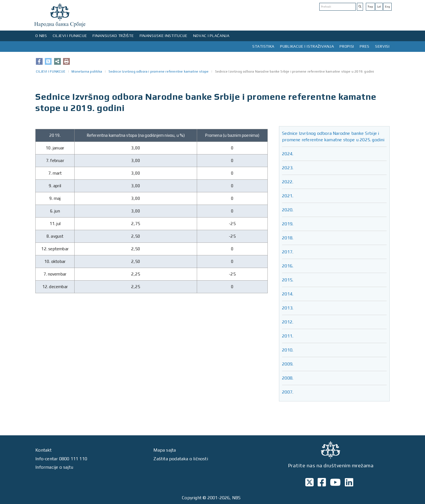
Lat (379, 7)
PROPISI (347, 46)
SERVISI (382, 46)
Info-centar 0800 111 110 (61, 459)
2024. (288, 154)
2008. (288, 378)
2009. (288, 364)
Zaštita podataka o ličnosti (181, 459)
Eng (387, 7)
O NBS (41, 36)
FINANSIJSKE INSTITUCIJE (164, 36)
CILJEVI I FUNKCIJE (70, 36)
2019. (288, 224)
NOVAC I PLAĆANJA (211, 36)
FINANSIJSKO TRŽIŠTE (113, 36)
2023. (288, 168)
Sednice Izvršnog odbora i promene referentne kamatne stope (159, 71)
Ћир (370, 7)
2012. (288, 322)
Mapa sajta (165, 450)
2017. (288, 252)
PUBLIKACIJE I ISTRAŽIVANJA (307, 46)
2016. (288, 266)
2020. (288, 210)
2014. (288, 294)
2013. (288, 308)
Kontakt (43, 450)
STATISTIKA (263, 46)
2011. (288, 336)
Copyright (192, 498)
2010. (288, 350)
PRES (365, 46)
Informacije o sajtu (54, 467)
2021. (288, 196)
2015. (288, 280)
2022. (288, 182)
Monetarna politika (87, 71)
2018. (288, 238)
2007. (288, 392)
